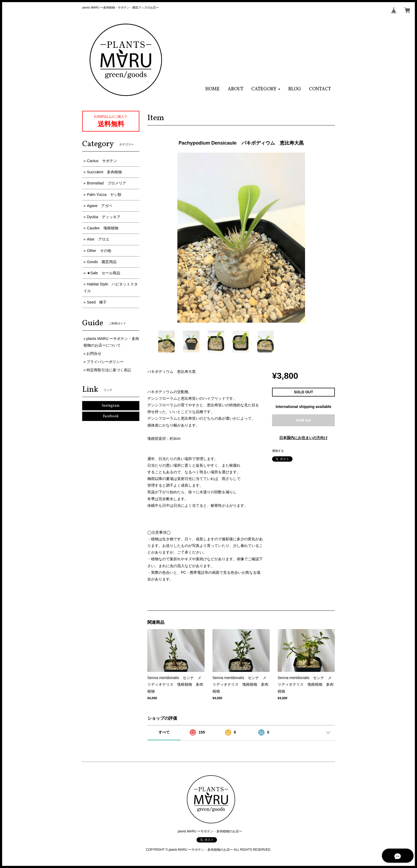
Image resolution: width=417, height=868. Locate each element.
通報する (278, 451)
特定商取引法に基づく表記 (109, 370)
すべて (164, 732)
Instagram (111, 406)
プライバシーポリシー (105, 362)
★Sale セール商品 (104, 273)
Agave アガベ (100, 206)
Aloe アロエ (98, 239)
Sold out (303, 420)
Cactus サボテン (102, 161)
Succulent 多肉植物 (104, 172)
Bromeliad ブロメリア (107, 183)
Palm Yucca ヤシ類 (104, 195)
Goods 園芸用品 (102, 262)
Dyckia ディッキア (104, 217)
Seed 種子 (97, 302)
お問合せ (94, 353)
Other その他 (99, 251)
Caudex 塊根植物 (103, 228)
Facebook (111, 416)
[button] (266, 89)
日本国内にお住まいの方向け (303, 438)
